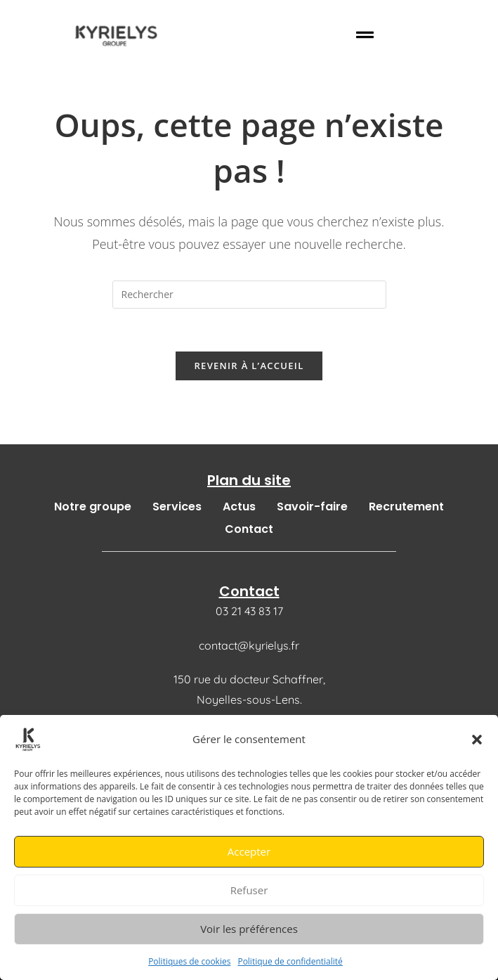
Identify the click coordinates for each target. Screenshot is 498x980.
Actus (239, 507)
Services (177, 507)
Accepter (249, 851)
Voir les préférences (249, 929)
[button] (477, 740)
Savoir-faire (312, 507)
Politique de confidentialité (290, 961)
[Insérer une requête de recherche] (249, 295)
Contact (249, 529)
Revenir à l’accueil (249, 366)
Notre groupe (93, 507)
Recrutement (406, 507)
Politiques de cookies (189, 961)
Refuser (249, 890)
